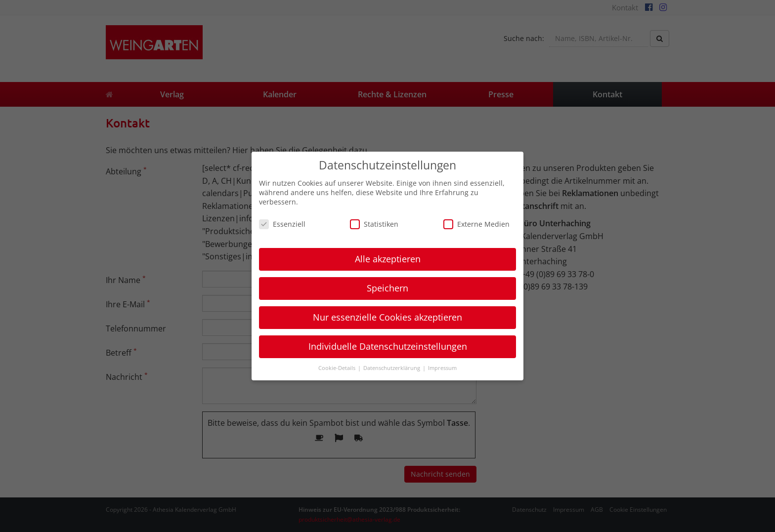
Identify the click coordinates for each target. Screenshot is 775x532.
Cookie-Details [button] (338, 368)
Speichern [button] (387, 288)
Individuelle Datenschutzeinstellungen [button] (388, 346)
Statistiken (374, 224)
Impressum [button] (442, 368)
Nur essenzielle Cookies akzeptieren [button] (387, 317)
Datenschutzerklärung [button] (392, 368)
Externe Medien (476, 224)
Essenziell (282, 224)
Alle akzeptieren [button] (388, 259)
